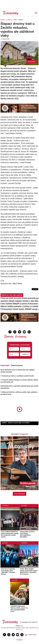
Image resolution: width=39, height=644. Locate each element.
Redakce (19, 640)
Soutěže (24, 506)
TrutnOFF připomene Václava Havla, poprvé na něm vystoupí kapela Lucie (19, 609)
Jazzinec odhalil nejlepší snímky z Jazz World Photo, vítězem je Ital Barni (19, 301)
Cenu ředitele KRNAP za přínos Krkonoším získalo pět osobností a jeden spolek (19, 304)
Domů (2, 20)
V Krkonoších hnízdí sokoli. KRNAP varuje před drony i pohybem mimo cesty (19, 309)
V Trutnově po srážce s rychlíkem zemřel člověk (17, 376)
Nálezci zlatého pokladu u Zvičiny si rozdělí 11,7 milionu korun (19, 306)
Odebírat (25, 354)
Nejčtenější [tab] (5, 365)
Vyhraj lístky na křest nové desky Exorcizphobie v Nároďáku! (27, 534)
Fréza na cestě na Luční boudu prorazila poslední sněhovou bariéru (19, 298)
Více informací (19, 494)
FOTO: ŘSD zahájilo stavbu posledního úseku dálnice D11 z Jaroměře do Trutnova (29, 571)
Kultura (5, 543)
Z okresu (9, 20)
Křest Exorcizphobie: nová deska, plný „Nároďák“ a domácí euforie (8, 571)
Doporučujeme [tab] (17, 365)
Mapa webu (32, 635)
